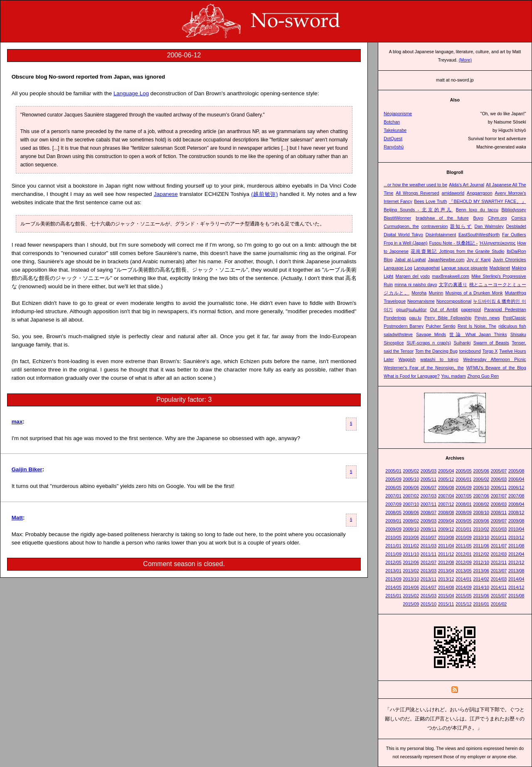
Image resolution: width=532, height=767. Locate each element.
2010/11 (499, 537)
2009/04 (446, 521)
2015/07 (499, 596)
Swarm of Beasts (491, 343)
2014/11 (499, 587)
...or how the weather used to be (415, 185)
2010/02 (481, 529)
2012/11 (499, 562)
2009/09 (393, 529)
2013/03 (429, 571)
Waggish (407, 359)
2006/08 (446, 487)
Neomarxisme (421, 301)
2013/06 (481, 571)
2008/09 (464, 512)
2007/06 (481, 496)
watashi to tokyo (439, 359)
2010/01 (464, 529)
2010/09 (464, 537)
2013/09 (393, 579)
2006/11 (499, 487)
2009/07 (499, 521)
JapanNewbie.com (446, 260)
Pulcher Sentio (441, 326)
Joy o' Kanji (479, 260)
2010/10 (481, 537)
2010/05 (393, 537)
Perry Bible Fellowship (448, 318)
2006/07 (429, 487)
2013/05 (464, 571)
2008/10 (481, 512)
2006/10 (481, 487)
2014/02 (481, 579)
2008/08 (446, 512)
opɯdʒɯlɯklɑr (411, 309)
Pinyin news (487, 318)
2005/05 (464, 471)
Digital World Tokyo (403, 235)
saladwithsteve (398, 334)
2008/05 (393, 512)
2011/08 (516, 546)
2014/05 (393, 587)
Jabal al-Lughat (410, 260)
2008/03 (499, 504)
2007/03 (429, 496)
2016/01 (481, 604)
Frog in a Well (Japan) (405, 243)
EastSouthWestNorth (479, 235)
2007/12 (446, 504)
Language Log (131, 93)
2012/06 (411, 562)
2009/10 (411, 529)
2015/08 (516, 596)
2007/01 (393, 496)
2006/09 (464, 487)
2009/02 (411, 521)
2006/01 (464, 479)
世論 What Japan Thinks (478, 334)
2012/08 (446, 562)
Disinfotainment (441, 235)
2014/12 (516, 587)
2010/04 (516, 529)
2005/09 (393, 479)
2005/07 (499, 471)
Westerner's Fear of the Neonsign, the (424, 368)
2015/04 (446, 596)
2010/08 (446, 537)
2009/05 (464, 521)
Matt (17, 518)
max (17, 422)
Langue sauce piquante (465, 268)
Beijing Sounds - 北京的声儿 (418, 210)
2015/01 (393, 596)
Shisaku (518, 334)
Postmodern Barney (404, 326)
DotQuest (393, 139)
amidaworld (453, 193)
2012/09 (464, 562)
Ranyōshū (394, 147)
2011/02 (411, 546)
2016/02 (499, 604)
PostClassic (515, 318)
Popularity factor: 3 (184, 400)
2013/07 (499, 571)
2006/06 (411, 487)
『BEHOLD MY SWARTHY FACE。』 (488, 201)
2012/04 (516, 554)
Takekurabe (395, 130)
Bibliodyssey (514, 210)
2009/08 (516, 521)
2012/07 (429, 562)
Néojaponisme (398, 114)
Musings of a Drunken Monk (474, 293)
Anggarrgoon (480, 193)
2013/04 (446, 571)
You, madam (453, 376)
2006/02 (481, 479)
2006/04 (516, 479)
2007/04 (446, 496)
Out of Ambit (444, 309)
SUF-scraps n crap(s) (429, 343)
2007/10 (411, 504)
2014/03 (499, 579)
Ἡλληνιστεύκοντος (497, 243)
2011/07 (499, 546)
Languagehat (427, 268)
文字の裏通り (453, 285)
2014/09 (464, 587)
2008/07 (429, 512)
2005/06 (481, 471)
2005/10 (411, 479)
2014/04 (516, 579)
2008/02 (481, 504)
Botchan (392, 122)
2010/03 (499, 529)
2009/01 (393, 521)
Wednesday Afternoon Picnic (494, 359)
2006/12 (516, 487)
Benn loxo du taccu (477, 210)
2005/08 (516, 471)
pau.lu (415, 318)
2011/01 (393, 546)
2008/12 (516, 512)
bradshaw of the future (442, 218)
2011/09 (393, 554)
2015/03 (429, 596)
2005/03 (429, 471)
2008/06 (411, 512)
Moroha (419, 293)
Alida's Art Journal (467, 185)
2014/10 (481, 587)
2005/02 (411, 471)
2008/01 (464, 504)
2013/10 (411, 579)
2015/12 (464, 604)
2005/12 (446, 479)
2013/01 (393, 571)
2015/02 (411, 596)
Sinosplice (394, 343)
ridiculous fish (512, 326)
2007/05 (464, 496)
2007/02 (411, 496)
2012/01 (464, 554)
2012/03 (499, 554)
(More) (465, 60)
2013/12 (446, 579)
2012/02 (481, 554)
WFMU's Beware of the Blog (496, 368)
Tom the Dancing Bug (436, 351)
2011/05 (464, 546)
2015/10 (429, 604)
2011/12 (446, 554)
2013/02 (411, 571)
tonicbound (470, 351)
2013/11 (429, 579)
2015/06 (481, 596)
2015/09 (411, 604)
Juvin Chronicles (510, 260)
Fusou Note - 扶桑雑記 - (454, 243)
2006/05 (393, 487)
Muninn (436, 293)
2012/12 (516, 562)
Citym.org (498, 218)
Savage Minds (431, 334)
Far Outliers (514, 235)
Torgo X (490, 351)
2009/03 (429, 521)
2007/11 (429, 504)
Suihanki (462, 343)
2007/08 (516, 496)
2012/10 (481, 562)
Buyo (478, 218)
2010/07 (429, 537)
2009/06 (481, 521)
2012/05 (393, 562)
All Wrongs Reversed (417, 193)
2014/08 (446, 587)
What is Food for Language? (411, 376)
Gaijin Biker (27, 469)
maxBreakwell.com (451, 276)
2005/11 (429, 479)
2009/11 (429, 529)
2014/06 (411, 587)
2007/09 (393, 504)
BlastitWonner (397, 218)
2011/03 (429, 546)
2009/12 (446, 529)
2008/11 (499, 512)
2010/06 (411, 537)
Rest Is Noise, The (477, 326)
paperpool (471, 309)
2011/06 (481, 546)
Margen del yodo (413, 276)
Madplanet (500, 268)
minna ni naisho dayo (416, 285)
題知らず (461, 226)
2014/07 (429, 587)
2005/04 (446, 471)
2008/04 (516, 504)
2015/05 (464, 596)
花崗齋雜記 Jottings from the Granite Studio (457, 251)
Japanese (166, 194)
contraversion (434, 226)
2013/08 (516, 571)
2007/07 (499, 496)
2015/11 (446, 604)
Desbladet (516, 226)
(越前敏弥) (264, 194)
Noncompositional (454, 301)
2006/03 (499, 479)
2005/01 (393, 471)
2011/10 (411, 554)
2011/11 (429, 554)
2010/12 (516, 537)
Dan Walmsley (489, 226)
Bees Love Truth (430, 201)
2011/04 (446, 546)
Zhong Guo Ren (483, 376)
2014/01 (464, 579)
